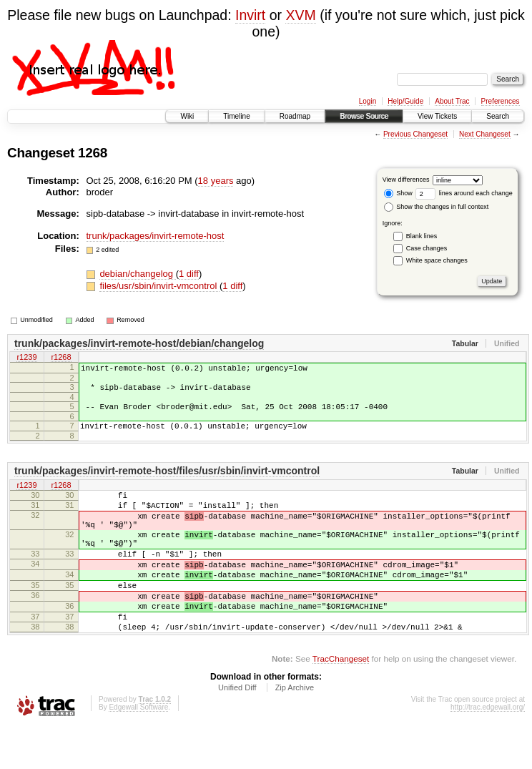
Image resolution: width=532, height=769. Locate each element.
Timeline (236, 116)
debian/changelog (137, 274)
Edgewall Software (138, 750)
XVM (300, 15)
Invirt (250, 15)
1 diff (189, 274)
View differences (406, 180)
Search (498, 116)
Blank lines (422, 236)
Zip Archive (295, 730)
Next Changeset (485, 134)
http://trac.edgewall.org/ (488, 750)
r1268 (61, 358)
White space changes (437, 260)
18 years (216, 181)
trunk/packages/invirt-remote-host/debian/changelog (139, 343)
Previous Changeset (415, 134)
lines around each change (464, 193)
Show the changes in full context (437, 207)
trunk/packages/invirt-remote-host (156, 236)
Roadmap (295, 116)
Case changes (427, 248)
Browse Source (364, 116)
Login (368, 101)
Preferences (501, 101)
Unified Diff (237, 730)
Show (398, 193)
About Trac (452, 101)
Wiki (187, 116)
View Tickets (437, 116)
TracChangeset (341, 701)
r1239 (26, 358)
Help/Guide (405, 101)
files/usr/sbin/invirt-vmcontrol (159, 286)
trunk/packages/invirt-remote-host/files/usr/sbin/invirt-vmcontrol (167, 481)
